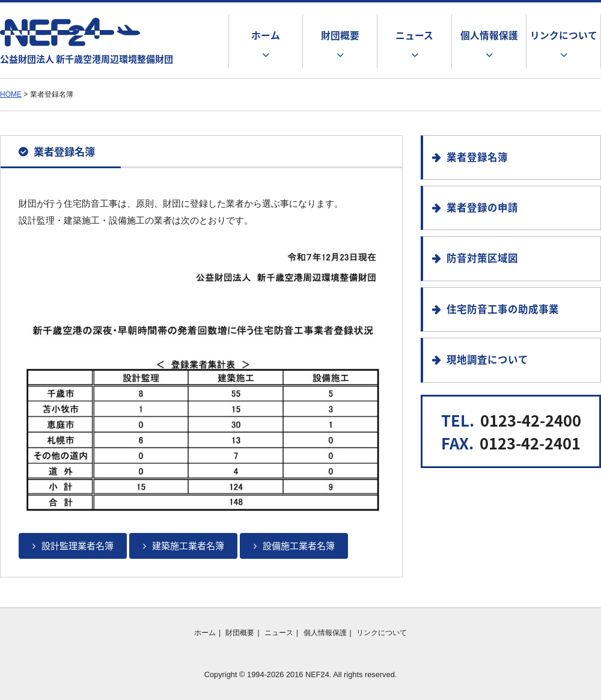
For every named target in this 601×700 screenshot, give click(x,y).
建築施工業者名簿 (188, 546)
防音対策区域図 (482, 258)
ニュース (414, 35)
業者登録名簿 (477, 157)
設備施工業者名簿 (299, 546)
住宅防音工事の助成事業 (503, 309)
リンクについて (564, 35)
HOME (11, 94)
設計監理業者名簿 (78, 546)
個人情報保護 (489, 35)
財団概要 (340, 35)
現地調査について (487, 359)
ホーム (266, 35)
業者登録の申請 (482, 207)
